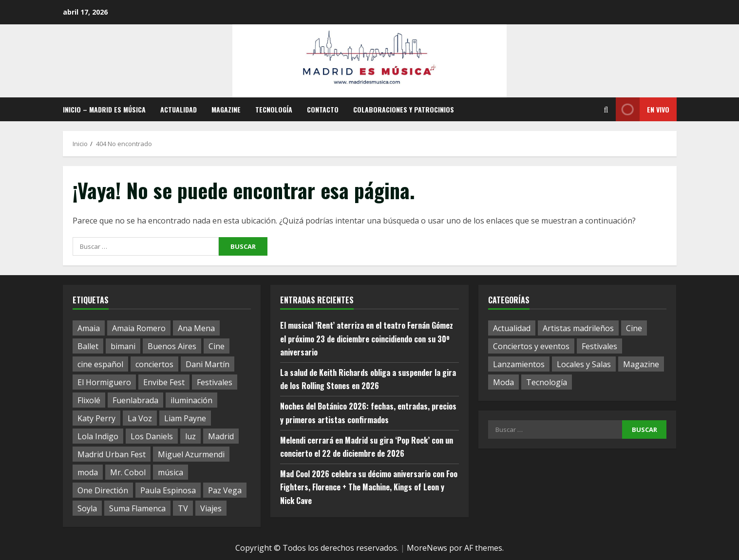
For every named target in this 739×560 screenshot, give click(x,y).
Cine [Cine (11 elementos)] (634, 328)
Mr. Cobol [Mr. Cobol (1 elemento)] (128, 472)
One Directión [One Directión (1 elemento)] (103, 490)
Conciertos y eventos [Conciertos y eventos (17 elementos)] (531, 346)
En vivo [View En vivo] (643, 109)
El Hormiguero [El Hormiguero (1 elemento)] (104, 382)
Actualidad (179, 109)
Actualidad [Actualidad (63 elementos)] (512, 328)
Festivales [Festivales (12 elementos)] (599, 346)
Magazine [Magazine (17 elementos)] (641, 364)
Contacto (323, 109)
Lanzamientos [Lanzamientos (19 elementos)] (519, 364)
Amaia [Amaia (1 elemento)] (89, 328)
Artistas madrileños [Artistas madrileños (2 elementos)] (578, 328)
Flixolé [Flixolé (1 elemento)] (89, 400)
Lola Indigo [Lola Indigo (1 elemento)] (98, 436)
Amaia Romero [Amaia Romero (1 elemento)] (139, 328)
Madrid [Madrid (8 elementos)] (221, 436)
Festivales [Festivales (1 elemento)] (215, 382)
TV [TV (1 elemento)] (183, 508)
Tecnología (274, 109)
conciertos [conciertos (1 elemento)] (154, 364)
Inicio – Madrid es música (104, 109)
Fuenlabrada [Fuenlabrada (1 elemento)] (135, 400)
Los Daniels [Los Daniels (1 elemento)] (152, 436)
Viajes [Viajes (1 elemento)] (211, 508)
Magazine (226, 109)
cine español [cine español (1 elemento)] (100, 364)
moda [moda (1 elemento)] (88, 472)
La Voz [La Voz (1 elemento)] (140, 418)
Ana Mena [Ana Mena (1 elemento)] (196, 328)
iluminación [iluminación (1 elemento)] (191, 400)
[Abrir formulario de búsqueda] (606, 110)
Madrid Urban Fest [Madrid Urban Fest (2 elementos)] (112, 454)
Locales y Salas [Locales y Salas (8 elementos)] (584, 364)
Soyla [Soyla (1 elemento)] (87, 508)
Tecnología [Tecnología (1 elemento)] (547, 382)
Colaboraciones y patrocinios (404, 109)
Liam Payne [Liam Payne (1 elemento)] (185, 418)
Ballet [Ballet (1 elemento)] (88, 346)
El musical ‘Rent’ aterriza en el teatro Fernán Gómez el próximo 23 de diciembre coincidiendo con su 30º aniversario (367, 338)
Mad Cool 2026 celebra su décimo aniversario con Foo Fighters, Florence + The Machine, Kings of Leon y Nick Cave (369, 487)
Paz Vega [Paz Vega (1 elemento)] (225, 490)
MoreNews (427, 548)
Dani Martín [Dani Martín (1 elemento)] (208, 364)
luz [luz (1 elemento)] (190, 436)
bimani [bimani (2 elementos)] (123, 346)
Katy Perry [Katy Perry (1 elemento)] (96, 418)
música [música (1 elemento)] (171, 472)
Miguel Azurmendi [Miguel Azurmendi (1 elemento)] (191, 454)
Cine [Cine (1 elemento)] (217, 346)
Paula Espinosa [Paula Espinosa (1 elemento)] (168, 490)
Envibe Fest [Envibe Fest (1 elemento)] (164, 382)
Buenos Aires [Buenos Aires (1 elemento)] (172, 346)
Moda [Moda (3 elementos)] (503, 382)
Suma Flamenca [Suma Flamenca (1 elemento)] (137, 508)
